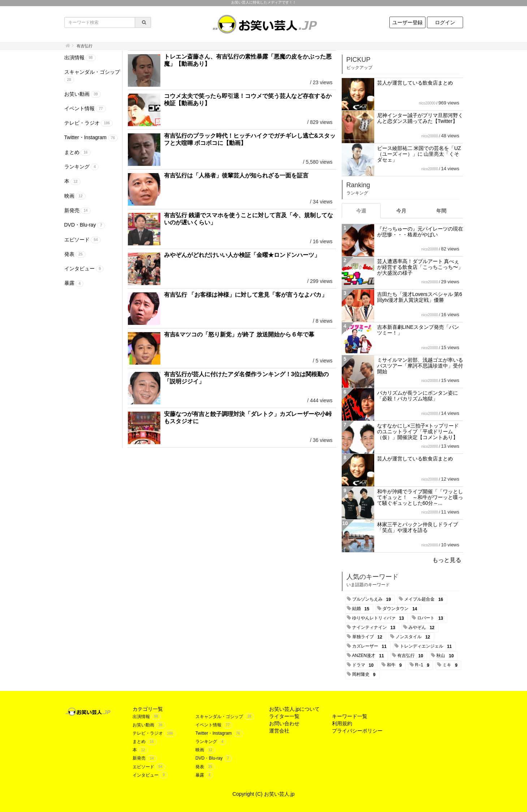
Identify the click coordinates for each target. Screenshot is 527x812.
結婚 (362, 609)
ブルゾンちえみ (373, 600)
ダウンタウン (401, 609)
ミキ (451, 665)
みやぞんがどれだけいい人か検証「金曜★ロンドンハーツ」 (242, 255)
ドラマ (364, 665)
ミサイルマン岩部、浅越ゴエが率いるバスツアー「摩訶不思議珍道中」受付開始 (420, 366)
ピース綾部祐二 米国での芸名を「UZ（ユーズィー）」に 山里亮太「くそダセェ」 (419, 154)
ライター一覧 (284, 716)
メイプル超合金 (425, 600)
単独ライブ (369, 637)
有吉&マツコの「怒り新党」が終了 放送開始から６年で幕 (239, 334)
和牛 (396, 665)
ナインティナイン (375, 628)
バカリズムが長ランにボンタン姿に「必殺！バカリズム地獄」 (418, 396)
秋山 (446, 656)
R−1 (423, 665)
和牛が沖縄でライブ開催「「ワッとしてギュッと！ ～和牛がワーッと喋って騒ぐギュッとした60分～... (420, 497)
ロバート (431, 618)
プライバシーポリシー (357, 731)
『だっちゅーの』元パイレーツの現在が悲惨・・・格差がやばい (420, 232)
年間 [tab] (441, 211)
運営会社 (279, 731)
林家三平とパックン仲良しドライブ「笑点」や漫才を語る (418, 527)
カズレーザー (371, 646)
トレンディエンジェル (427, 646)
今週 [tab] (361, 211)
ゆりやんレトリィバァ (379, 618)
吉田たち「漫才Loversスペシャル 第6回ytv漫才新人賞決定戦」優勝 (420, 297)
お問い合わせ (284, 723)
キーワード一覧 (350, 716)
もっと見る (447, 560)
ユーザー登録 (407, 22)
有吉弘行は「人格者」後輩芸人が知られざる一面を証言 (236, 175)
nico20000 (427, 103)
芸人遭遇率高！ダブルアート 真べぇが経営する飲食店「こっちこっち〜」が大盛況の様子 (420, 267)
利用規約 (342, 723)
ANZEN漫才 (369, 656)
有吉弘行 (412, 656)
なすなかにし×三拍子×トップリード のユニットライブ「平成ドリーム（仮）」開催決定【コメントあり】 (418, 431)
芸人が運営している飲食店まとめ (415, 83)
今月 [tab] (401, 211)
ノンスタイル (414, 637)
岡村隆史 (365, 675)
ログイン (445, 22)
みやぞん (423, 628)
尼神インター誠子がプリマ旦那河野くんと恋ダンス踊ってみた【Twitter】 (420, 118)
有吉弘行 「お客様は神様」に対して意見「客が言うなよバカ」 (246, 295)
